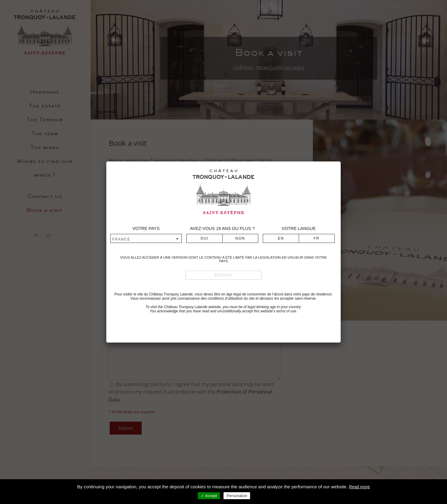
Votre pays (146, 228)
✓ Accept (209, 496)
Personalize (237, 496)
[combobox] (146, 239)
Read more (359, 487)
